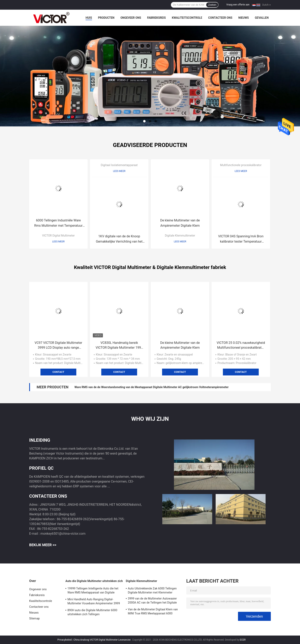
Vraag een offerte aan (238, 5)
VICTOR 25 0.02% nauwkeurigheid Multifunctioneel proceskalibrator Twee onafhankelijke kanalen (241, 345)
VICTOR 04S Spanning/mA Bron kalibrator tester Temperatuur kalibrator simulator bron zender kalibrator (241, 239)
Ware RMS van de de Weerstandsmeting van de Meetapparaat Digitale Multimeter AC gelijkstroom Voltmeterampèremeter (152, 387)
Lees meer (58, 242)
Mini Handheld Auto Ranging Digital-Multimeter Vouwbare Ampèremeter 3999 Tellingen (94, 602)
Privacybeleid (65, 640)
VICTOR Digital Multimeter (58, 236)
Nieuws (244, 18)
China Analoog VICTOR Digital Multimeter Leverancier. (103, 640)
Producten (106, 18)
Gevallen (262, 18)
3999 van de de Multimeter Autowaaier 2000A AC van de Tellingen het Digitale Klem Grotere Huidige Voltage (152, 601)
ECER (243, 640)
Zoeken (212, 5)
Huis (89, 18)
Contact (58, 372)
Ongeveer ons (131, 18)
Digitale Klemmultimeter (180, 236)
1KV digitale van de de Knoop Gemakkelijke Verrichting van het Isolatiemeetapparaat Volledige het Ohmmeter (119, 239)
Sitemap (34, 618)
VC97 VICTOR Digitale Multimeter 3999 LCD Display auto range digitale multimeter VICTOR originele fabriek (58, 345)
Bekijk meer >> (43, 545)
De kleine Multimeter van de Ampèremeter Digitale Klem (180, 223)
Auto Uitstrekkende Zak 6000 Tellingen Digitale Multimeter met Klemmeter (152, 590)
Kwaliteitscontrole (187, 18)
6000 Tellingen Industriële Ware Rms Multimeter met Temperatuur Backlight (58, 223)
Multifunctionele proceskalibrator (241, 165)
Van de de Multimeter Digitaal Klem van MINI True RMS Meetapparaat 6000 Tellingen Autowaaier (153, 612)
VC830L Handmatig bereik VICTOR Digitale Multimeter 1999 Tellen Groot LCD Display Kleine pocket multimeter (119, 345)
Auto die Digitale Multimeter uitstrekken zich (94, 581)
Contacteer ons (220, 18)
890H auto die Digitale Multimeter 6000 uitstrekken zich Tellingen (92, 612)
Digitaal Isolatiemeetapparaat (119, 165)
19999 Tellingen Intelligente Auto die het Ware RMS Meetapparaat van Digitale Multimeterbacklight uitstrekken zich (93, 591)
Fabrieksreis (157, 18)
